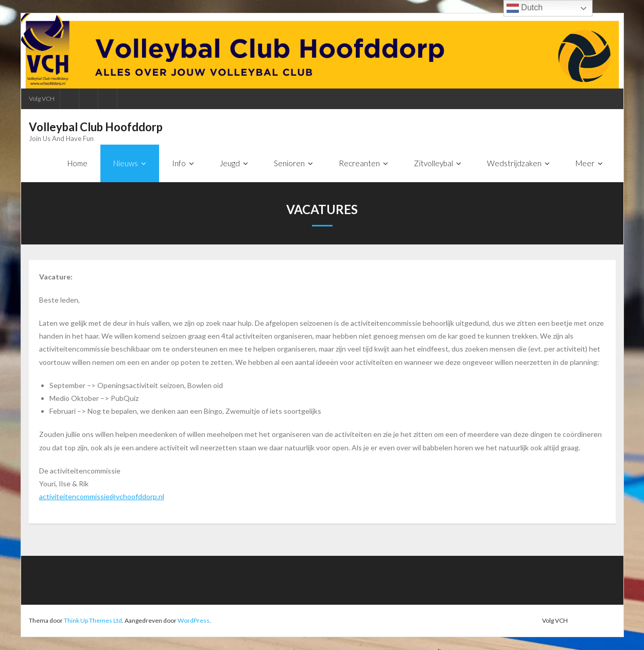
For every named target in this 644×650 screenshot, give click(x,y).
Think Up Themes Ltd (93, 620)
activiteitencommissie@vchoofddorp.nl (102, 496)
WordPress (194, 620)
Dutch (525, 8)
